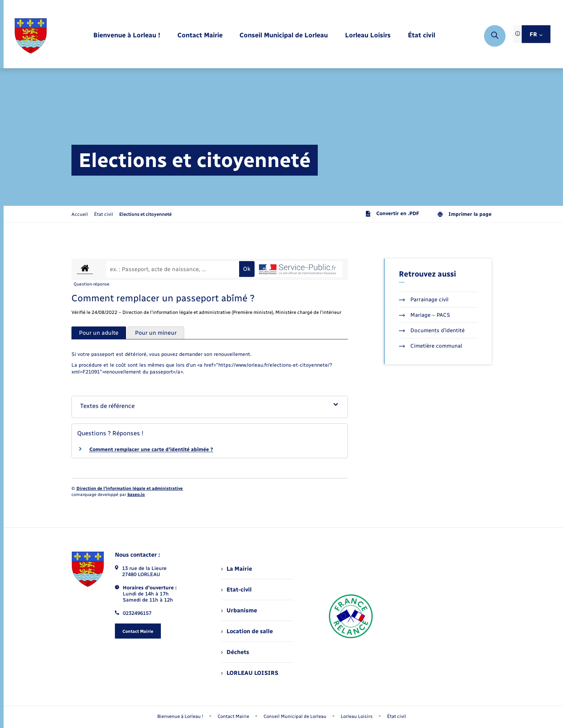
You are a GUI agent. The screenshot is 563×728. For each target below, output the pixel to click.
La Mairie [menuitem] (237, 569)
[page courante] (145, 214)
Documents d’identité (432, 330)
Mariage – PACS (424, 315)
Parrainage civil (424, 300)
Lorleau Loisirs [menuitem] (357, 716)
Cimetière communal (431, 346)
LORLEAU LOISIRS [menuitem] (250, 673)
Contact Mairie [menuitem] (233, 716)
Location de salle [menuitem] (247, 631)
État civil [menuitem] (397, 716)
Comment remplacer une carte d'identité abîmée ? (151, 449)
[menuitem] (127, 36)
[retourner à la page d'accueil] (31, 36)
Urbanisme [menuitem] (239, 610)
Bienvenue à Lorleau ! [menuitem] (180, 716)
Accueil (80, 214)
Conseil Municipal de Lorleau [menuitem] (295, 716)
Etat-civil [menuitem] (236, 590)
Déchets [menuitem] (235, 652)
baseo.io (136, 495)
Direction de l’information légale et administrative (130, 488)
